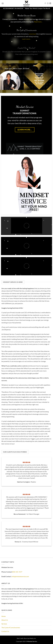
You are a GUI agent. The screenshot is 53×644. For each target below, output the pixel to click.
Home (4, 616)
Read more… (38, 23)
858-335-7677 (17, 572)
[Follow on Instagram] (48, 3)
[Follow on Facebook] (45, 3)
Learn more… (27, 42)
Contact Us (5, 631)
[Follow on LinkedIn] (50, 3)
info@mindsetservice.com (20, 576)
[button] (3, 3)
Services (4, 624)
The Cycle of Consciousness (11, 627)
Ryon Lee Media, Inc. (30, 638)
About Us (5, 620)
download (33, 37)
